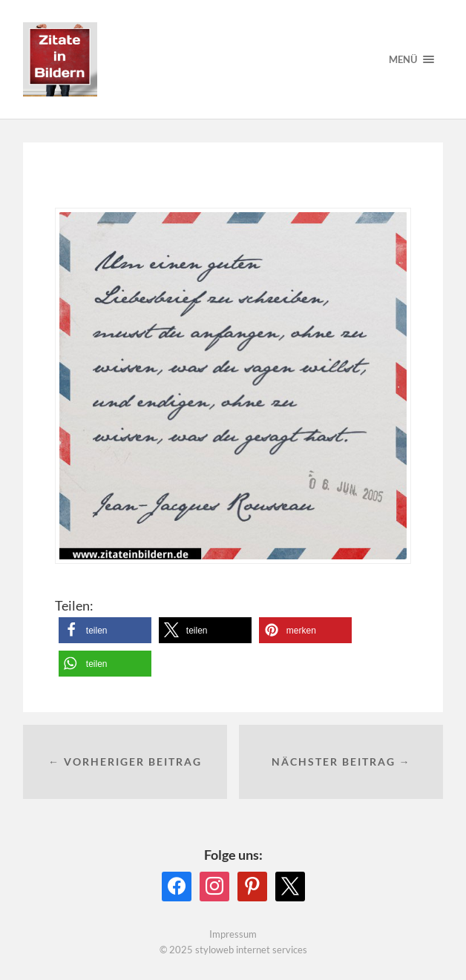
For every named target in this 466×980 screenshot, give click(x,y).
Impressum (233, 934)
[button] (105, 630)
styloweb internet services (251, 950)
